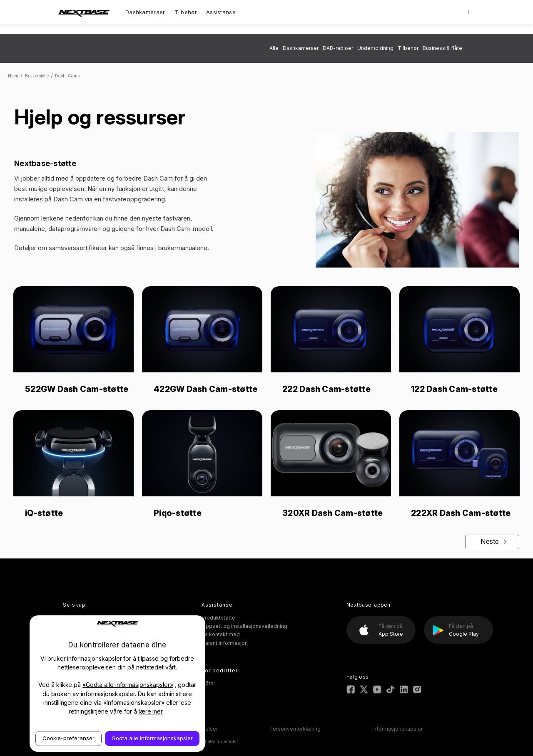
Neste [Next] (495, 542)
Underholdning (375, 48)
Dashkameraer (301, 48)
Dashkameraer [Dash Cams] (145, 12)
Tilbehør (408, 48)
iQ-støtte (44, 513)
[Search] (469, 12)
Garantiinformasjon (225, 643)
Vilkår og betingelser (192, 729)
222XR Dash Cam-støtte (461, 513)
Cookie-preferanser (68, 738)
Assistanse (221, 12)
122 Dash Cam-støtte (454, 389)
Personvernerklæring (295, 729)
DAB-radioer (338, 48)
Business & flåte (442, 48)
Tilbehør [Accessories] (186, 12)
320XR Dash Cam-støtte (333, 513)
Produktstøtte (218, 618)
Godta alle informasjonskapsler (152, 738)
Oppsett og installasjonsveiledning (244, 626)
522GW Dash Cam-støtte (77, 389)
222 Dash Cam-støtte (326, 389)
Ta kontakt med (221, 634)
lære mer (151, 711)
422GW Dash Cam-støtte (205, 389)
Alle (274, 48)
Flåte (208, 683)
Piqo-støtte (178, 513)
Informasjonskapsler (397, 729)
